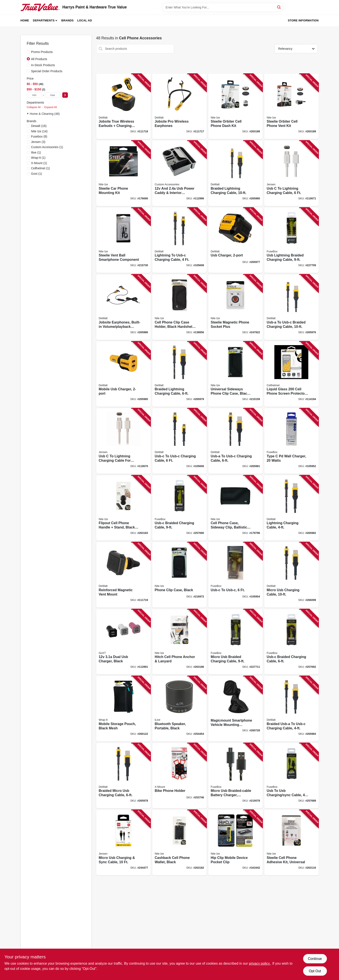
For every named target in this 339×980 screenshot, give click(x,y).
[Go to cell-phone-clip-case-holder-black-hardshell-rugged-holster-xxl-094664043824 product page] (179, 307)
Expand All (51, 107)
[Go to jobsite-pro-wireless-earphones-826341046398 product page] (179, 106)
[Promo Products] (28, 52)
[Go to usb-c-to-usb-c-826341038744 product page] (235, 575)
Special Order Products (47, 71)
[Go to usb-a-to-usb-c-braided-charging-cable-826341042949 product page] (291, 307)
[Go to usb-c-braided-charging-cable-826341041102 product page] (179, 508)
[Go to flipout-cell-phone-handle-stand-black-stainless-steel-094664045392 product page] (123, 508)
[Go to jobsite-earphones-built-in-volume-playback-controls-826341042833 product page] (123, 307)
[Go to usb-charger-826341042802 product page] (235, 240)
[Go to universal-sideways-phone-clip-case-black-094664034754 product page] (235, 374)
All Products (39, 59)
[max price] (53, 95)
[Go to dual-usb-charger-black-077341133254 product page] (123, 642)
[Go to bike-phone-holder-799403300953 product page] (179, 776)
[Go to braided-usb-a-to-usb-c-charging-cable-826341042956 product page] (291, 709)
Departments (44, 20)
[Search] (279, 7)
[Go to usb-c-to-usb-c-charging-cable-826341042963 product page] (179, 441)
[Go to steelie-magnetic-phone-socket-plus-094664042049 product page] (235, 307)
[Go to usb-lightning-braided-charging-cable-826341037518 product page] (291, 240)
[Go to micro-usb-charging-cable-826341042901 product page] (291, 575)
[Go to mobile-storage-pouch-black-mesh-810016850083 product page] (123, 709)
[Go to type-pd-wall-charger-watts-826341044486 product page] (291, 441)
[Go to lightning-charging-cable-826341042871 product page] (291, 508)
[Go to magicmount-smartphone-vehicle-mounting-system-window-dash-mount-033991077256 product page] (235, 709)
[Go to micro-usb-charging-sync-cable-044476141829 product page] (123, 843)
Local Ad (85, 20)
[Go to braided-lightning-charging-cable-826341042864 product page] (235, 173)
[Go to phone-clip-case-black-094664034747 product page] (179, 575)
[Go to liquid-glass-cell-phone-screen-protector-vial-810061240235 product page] (291, 374)
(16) (39, 126)
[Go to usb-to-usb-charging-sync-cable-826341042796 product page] (291, 776)
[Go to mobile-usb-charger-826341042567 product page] (123, 374)
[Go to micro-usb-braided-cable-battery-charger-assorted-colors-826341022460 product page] (235, 776)
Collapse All (34, 107)
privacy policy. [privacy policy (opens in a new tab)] (260, 963)
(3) (38, 142)
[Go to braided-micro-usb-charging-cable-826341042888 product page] (123, 776)
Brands (68, 20)
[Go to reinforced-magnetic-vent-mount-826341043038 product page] (123, 575)
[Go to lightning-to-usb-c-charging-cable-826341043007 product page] (179, 240)
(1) (47, 147)
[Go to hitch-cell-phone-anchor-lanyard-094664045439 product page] (179, 642)
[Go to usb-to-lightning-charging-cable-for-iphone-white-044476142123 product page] (123, 441)
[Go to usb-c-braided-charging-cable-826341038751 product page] (291, 642)
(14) (39, 131)
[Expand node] (28, 114)
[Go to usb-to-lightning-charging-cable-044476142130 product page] (291, 173)
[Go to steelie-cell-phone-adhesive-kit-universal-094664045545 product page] (291, 843)
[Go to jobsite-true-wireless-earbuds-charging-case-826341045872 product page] (123, 106)
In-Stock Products (43, 65)
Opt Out (315, 971)
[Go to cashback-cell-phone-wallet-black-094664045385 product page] (179, 843)
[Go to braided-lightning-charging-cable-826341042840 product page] (179, 374)
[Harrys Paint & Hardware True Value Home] (40, 7)
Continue (315, 959)
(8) (39, 136)
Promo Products (42, 52)
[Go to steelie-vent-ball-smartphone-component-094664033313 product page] (123, 240)
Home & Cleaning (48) (45, 114)
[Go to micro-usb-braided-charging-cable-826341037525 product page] (235, 642)
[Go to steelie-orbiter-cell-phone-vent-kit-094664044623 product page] (291, 106)
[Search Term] (223, 7)
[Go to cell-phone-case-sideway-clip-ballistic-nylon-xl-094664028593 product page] (235, 508)
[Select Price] (65, 95)
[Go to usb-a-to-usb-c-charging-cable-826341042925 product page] (235, 441)
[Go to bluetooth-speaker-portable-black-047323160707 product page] (179, 709)
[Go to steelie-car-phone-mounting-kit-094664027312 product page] (123, 173)
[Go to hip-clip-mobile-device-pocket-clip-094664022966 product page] (235, 843)
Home (25, 20)
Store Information (303, 20)
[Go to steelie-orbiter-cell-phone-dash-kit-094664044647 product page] (235, 106)
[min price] (34, 95)
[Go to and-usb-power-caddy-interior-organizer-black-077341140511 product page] (179, 173)
